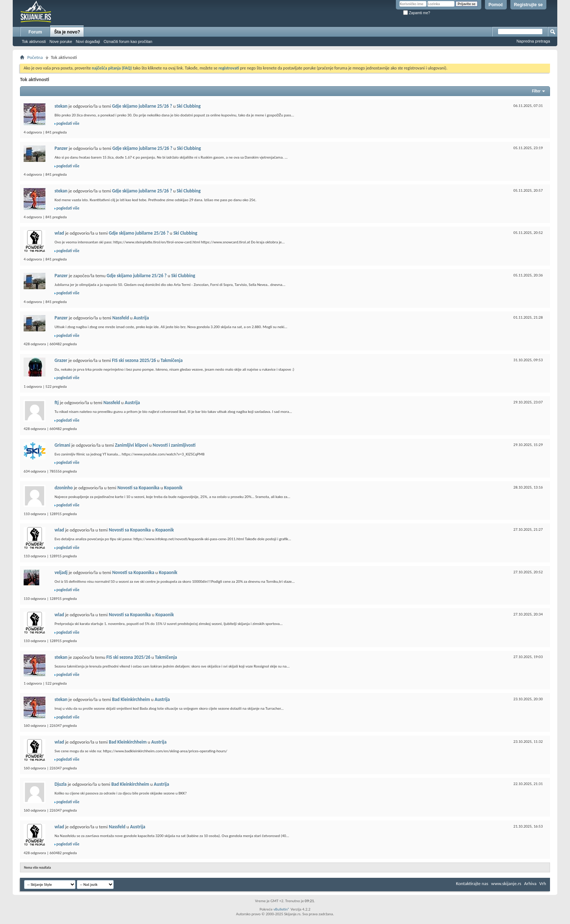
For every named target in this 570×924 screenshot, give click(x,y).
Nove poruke (61, 41)
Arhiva (530, 883)
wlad (59, 233)
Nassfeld (121, 318)
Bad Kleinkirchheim (131, 699)
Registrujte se (528, 5)
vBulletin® (282, 909)
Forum (35, 32)
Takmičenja (172, 360)
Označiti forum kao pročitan (128, 41)
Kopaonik (173, 488)
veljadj (61, 572)
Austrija (141, 318)
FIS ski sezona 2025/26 (134, 360)
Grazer (61, 360)
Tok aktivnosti (34, 41)
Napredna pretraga (533, 41)
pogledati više (68, 124)
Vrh (543, 883)
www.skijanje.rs (506, 883)
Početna (35, 57)
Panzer (61, 148)
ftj (57, 403)
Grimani (62, 445)
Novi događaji (88, 41)
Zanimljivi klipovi (131, 445)
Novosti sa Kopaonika (139, 488)
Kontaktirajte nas (472, 883)
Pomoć (496, 5)
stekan (61, 106)
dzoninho (64, 488)
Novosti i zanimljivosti (174, 445)
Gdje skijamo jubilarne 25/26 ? (142, 106)
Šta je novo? (67, 32)
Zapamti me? (417, 13)
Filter (536, 91)
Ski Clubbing (189, 106)
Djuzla (61, 784)
